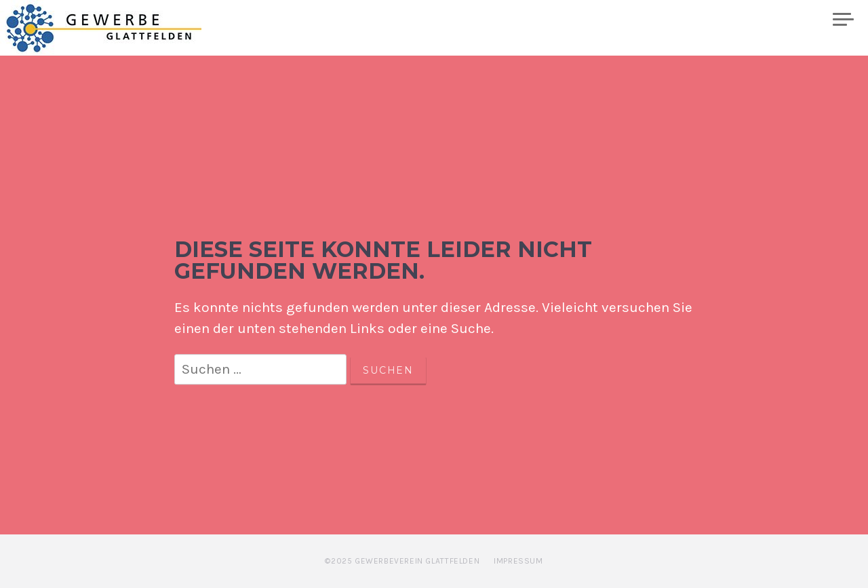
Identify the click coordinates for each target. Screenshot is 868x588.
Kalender (590, 20)
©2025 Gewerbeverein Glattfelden (402, 561)
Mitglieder (678, 20)
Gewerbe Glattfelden (116, 28)
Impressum (518, 561)
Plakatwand (775, 20)
